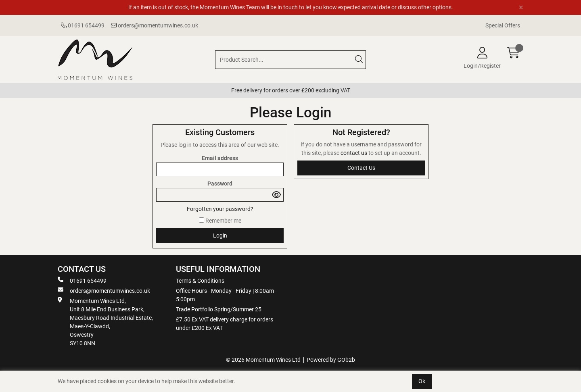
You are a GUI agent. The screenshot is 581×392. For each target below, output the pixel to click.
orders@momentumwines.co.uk (155, 25)
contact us (354, 153)
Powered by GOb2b (331, 360)
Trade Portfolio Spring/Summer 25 (219, 309)
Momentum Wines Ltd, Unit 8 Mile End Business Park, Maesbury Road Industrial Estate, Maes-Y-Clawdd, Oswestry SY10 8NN (105, 322)
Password (220, 183)
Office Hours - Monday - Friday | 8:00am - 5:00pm (226, 295)
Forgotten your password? (220, 209)
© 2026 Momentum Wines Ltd (263, 360)
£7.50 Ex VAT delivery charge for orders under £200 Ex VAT (225, 324)
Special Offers (503, 25)
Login (220, 236)
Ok (422, 381)
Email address (220, 158)
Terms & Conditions (200, 281)
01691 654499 (83, 25)
